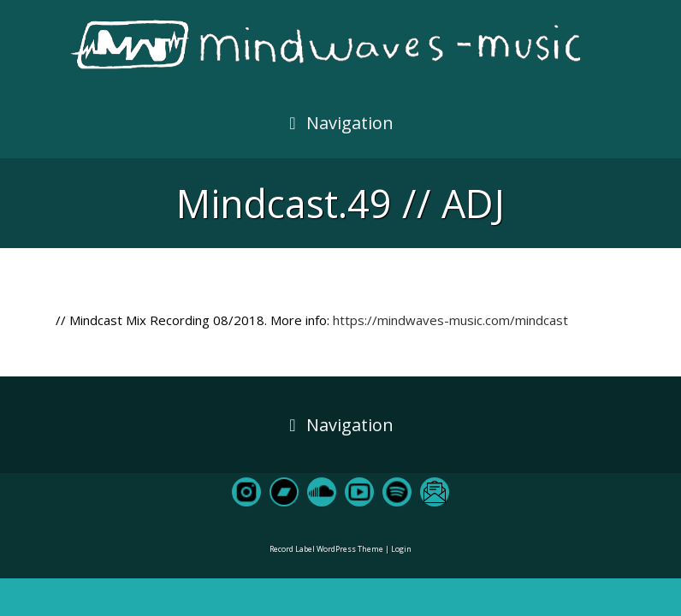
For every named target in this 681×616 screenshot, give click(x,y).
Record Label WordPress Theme (326, 549)
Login (401, 549)
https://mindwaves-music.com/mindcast (450, 320)
